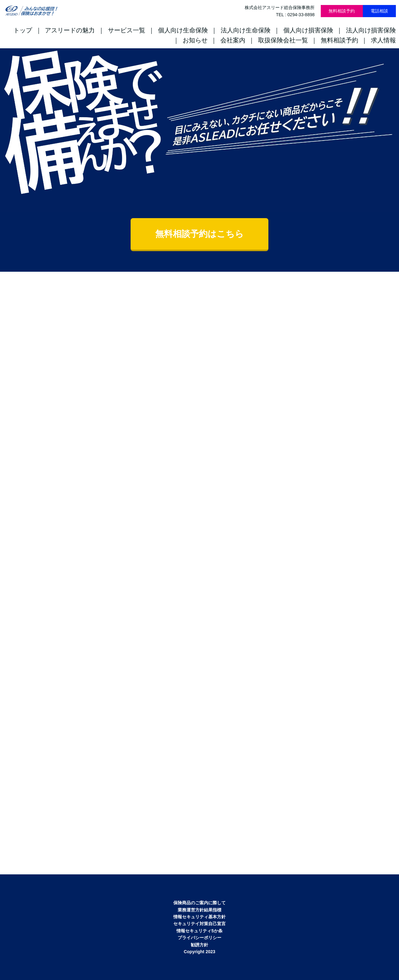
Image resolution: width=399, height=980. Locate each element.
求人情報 (383, 40)
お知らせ (195, 40)
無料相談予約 (342, 11)
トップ (23, 30)
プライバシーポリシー (199, 938)
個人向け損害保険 (308, 30)
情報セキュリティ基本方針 (199, 917)
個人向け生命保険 (183, 30)
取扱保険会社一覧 (283, 40)
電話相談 (379, 11)
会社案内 (233, 40)
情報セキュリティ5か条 (199, 931)
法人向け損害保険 (371, 30)
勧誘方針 (199, 945)
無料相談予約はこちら (199, 234)
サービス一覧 (127, 30)
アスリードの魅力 (70, 30)
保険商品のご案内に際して (199, 903)
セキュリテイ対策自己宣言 (199, 924)
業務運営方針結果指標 (199, 910)
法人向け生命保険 (246, 30)
